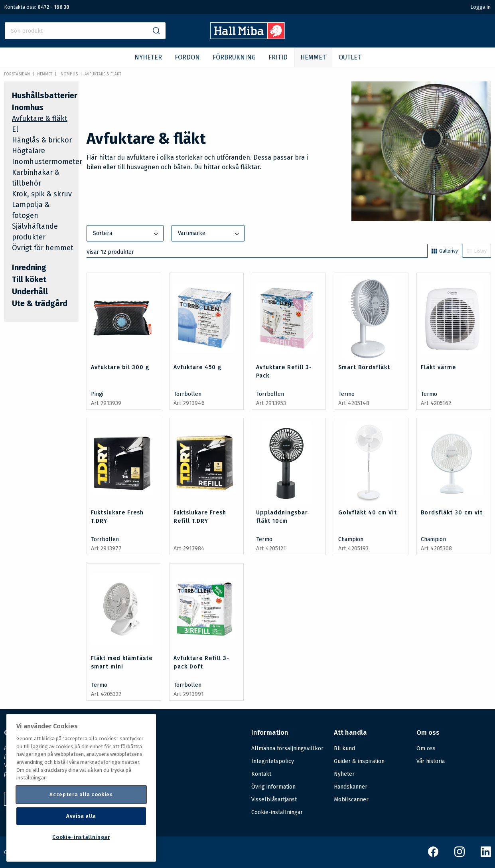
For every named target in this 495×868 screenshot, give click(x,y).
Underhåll (30, 291)
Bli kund (344, 748)
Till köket (29, 279)
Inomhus (69, 74)
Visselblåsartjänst (274, 800)
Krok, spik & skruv (42, 194)
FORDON (187, 57)
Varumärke (209, 234)
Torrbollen (187, 394)
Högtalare (29, 151)
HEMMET (313, 57)
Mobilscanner (351, 800)
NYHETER (148, 57)
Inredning (29, 267)
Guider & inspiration (359, 761)
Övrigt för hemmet (43, 248)
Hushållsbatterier (45, 95)
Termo (346, 394)
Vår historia (431, 761)
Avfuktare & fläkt (103, 74)
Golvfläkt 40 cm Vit (368, 513)
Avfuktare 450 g (197, 367)
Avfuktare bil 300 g (120, 367)
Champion (351, 539)
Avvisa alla (81, 816)
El (15, 129)
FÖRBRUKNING (234, 57)
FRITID (278, 57)
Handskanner (351, 787)
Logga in (480, 7)
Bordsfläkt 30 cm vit (452, 513)
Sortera (126, 234)
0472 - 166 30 (53, 7)
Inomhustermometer (47, 162)
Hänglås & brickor (42, 140)
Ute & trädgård (40, 303)
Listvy (477, 251)
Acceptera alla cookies (81, 794)
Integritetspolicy (273, 761)
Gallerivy (445, 251)
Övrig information (273, 787)
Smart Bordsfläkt (364, 367)
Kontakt (261, 774)
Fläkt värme (438, 367)
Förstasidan (17, 74)
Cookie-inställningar (277, 813)
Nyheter (344, 774)
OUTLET (350, 57)
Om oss (426, 748)
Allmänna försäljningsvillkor (287, 748)
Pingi (97, 394)
